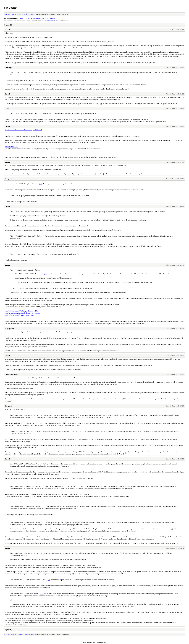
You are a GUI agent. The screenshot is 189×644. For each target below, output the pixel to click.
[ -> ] (41, 72)
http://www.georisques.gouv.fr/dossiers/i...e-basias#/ (22, 313)
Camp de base (17, 14)
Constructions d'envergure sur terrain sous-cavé (37, 18)
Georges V (8, 179)
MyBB (89, 642)
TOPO (7, 108)
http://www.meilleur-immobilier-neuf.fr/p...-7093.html (23, 130)
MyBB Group (103, 642)
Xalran (7, 162)
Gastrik (7, 30)
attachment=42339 (11, 147)
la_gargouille (9, 329)
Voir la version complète (49, 21)
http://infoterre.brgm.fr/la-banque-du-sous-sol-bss (22, 311)
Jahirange (8, 67)
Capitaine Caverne (11, 375)
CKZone (10, 8)
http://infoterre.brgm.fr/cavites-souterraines (19, 315)
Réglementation (29, 14)
